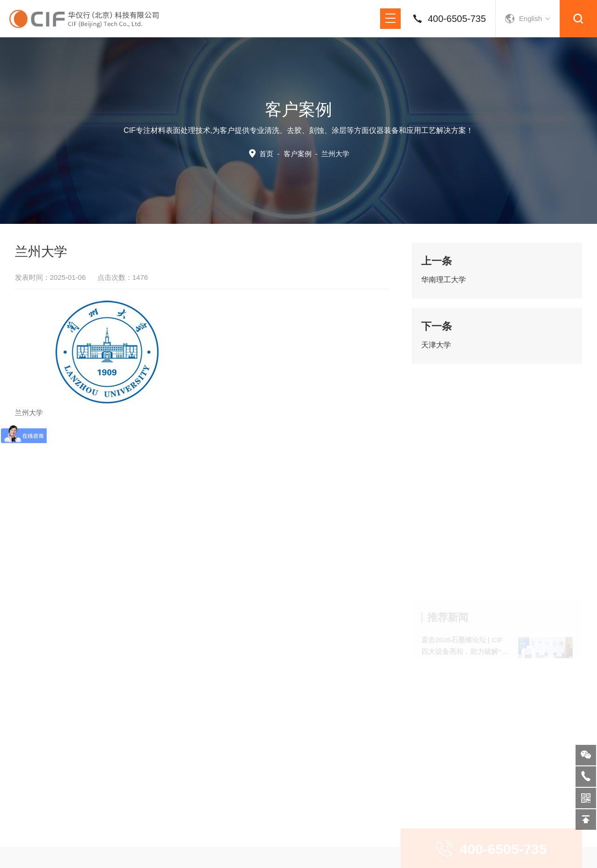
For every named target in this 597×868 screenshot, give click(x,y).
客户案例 (298, 154)
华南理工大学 (444, 280)
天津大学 (436, 345)
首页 (266, 154)
